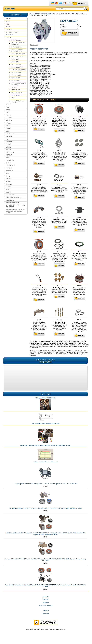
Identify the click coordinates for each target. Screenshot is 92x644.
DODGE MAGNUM (16, 80)
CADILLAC (9, 35)
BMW (8, 30)
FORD (8, 115)
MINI (8, 163)
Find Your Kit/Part (46, 611)
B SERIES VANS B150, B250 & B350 (17, 49)
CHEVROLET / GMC (12, 37)
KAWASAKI (10, 142)
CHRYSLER (10, 40)
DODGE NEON (15, 83)
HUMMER (9, 123)
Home (32, 19)
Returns (46, 608)
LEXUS (8, 150)
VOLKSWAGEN (11, 200)
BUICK (8, 32)
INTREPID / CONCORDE (18, 75)
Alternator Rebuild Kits (13, 208)
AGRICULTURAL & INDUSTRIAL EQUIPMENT (16, 211)
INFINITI (9, 128)
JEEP (8, 136)
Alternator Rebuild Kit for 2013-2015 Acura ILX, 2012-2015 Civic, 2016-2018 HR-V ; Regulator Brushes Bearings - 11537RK (46, 513)
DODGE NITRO (15, 86)
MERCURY (9, 160)
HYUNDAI (9, 126)
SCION (8, 187)
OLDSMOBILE (10, 171)
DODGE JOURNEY (16, 78)
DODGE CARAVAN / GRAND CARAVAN (17, 56)
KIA (7, 144)
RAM (8, 179)
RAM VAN (14, 92)
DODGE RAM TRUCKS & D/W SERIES (18, 89)
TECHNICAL (10, 205)
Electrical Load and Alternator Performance (45, 467)
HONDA (9, 120)
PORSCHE (9, 176)
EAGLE (8, 110)
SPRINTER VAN (15, 95)
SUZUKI (9, 192)
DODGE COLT (15, 67)
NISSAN (9, 168)
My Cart (46, 619)
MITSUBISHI (10, 166)
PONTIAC (9, 173)
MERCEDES (10, 158)
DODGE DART (15, 64)
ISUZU (8, 131)
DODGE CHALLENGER (18, 59)
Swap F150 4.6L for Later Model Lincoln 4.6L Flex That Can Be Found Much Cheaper (45, 450)
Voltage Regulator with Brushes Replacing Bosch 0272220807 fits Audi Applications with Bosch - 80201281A (45, 489)
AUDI (8, 27)
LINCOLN (9, 152)
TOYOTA (9, 195)
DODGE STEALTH (16, 98)
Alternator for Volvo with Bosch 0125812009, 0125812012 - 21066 (15, 216)
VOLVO (8, 197)
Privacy (46, 616)
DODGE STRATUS (16, 100)
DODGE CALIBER (16, 52)
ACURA (8, 24)
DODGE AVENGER (16, 45)
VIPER (13, 103)
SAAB (8, 181)
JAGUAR (9, 134)
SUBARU (9, 189)
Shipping (46, 605)
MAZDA (8, 155)
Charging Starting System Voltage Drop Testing (45, 429)
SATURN (9, 184)
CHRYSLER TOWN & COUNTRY (17, 107)
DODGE (9, 43)
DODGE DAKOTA (16, 70)
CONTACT (46, 602)
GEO (8, 118)
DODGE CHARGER (16, 62)
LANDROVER (10, 147)
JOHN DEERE (10, 139)
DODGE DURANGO (17, 72)
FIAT (8, 112)
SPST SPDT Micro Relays (14, 203)
